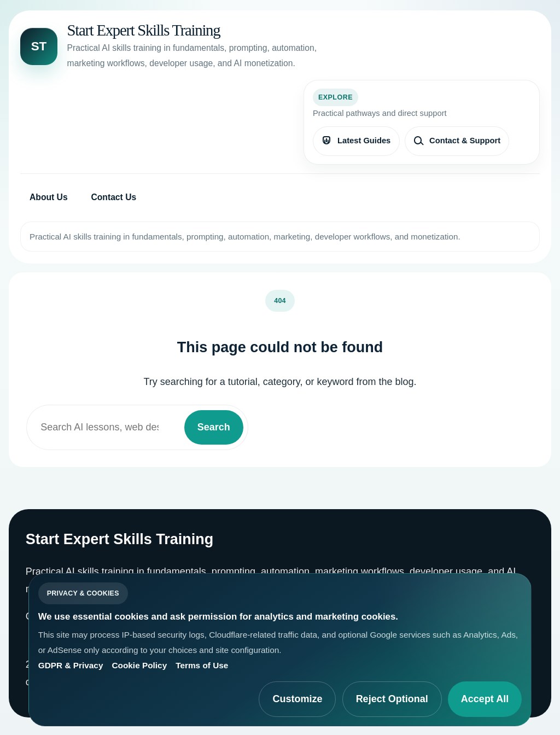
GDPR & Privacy (71, 665)
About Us (49, 197)
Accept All (485, 699)
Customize (297, 699)
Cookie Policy (139, 665)
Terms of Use (202, 665)
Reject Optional (392, 699)
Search (214, 427)
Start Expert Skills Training (144, 30)
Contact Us (113, 197)
